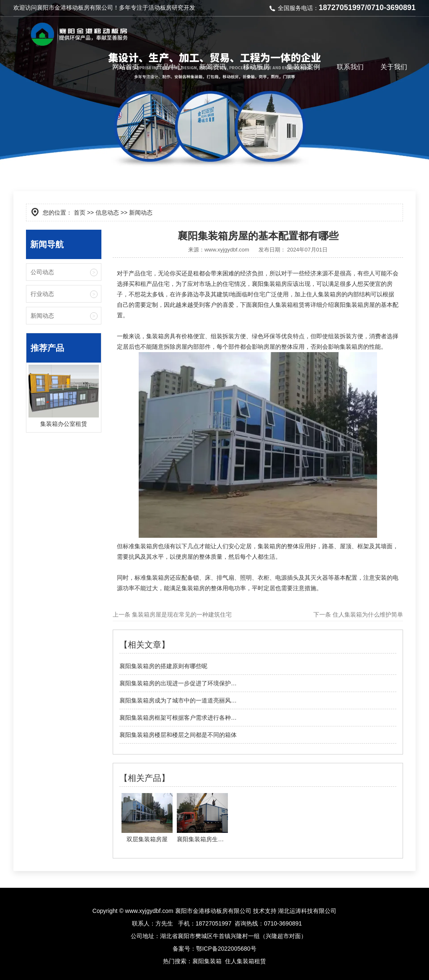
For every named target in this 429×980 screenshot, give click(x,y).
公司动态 (42, 272)
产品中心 (169, 67)
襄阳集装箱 (207, 961)
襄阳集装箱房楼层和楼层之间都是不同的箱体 (178, 735)
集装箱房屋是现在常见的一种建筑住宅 (181, 614)
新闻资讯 (213, 67)
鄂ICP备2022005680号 (226, 949)
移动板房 (256, 67)
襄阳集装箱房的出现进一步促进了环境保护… (178, 683)
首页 (80, 213)
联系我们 (350, 67)
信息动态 (107, 213)
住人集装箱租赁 (246, 961)
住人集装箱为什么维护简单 (367, 614)
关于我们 (394, 67)
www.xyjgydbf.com (227, 250)
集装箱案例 (303, 67)
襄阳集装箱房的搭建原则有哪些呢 (163, 666)
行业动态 (42, 294)
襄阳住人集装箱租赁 (278, 305)
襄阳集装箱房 (269, 284)
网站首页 (126, 67)
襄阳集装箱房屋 (354, 305)
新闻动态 (42, 316)
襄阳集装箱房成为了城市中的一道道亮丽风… (178, 700)
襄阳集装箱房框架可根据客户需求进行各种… (178, 718)
